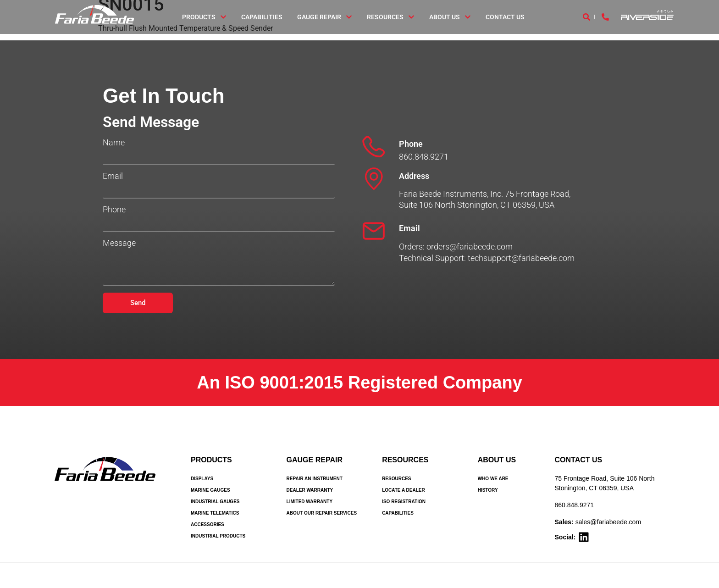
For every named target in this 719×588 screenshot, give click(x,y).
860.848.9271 (575, 505)
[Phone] (374, 147)
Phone (114, 210)
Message (119, 243)
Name (114, 143)
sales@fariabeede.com (608, 522)
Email (113, 176)
